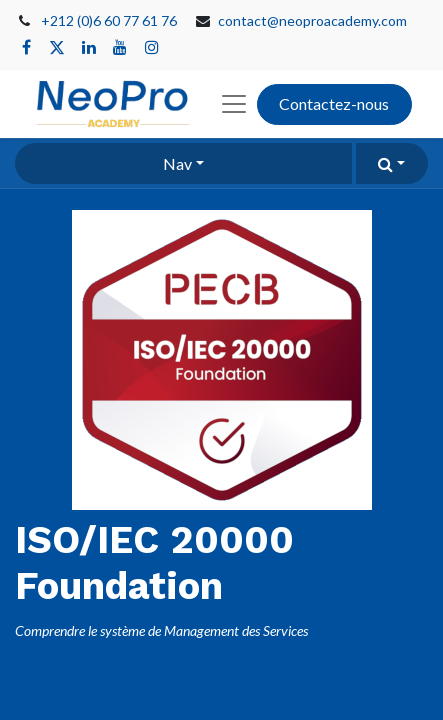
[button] (392, 163)
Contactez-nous (334, 103)
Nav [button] (177, 163)
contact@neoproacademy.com (312, 20)
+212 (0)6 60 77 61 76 (109, 20)
